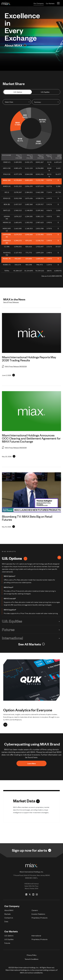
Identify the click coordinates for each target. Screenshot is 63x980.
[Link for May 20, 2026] (9, 456)
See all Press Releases (11, 302)
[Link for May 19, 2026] (8, 527)
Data (6, 921)
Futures (31, 629)
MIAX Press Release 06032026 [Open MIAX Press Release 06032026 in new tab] (14, 366)
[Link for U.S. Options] (25, 558)
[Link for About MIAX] (15, 45)
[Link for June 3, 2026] (8, 375)
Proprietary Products (40, 918)
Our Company (39, 3)
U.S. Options (18, 92)
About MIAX (9, 910)
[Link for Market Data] (26, 801)
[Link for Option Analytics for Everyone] (5, 725)
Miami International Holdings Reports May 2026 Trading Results (29, 359)
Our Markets (50, 3)
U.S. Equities (45, 92)
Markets (7, 914)
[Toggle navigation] (58, 3)
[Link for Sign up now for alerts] (31, 850)
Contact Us (9, 918)
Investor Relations (38, 914)
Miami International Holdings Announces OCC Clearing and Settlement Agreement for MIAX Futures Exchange (31, 438)
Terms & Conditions (31, 959)
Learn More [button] (32, 763)
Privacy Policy (32, 955)
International (31, 638)
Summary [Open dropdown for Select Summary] (38, 102)
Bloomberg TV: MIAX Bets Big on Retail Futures (27, 518)
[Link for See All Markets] (32, 644)
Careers (35, 910)
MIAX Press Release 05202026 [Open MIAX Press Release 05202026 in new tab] (14, 447)
